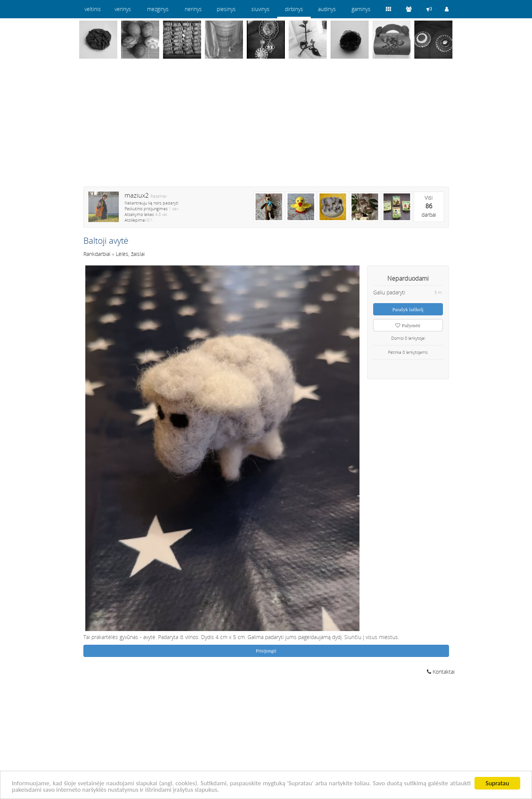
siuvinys (260, 9)
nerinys (193, 9)
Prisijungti (266, 651)
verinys (123, 9)
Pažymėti (408, 325)
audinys (327, 9)
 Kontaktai (441, 672)
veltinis (93, 9)
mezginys (158, 9)
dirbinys (294, 9)
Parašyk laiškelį (408, 309)
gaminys (361, 9)
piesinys (226, 9)
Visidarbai (429, 206)
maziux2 (137, 195)
